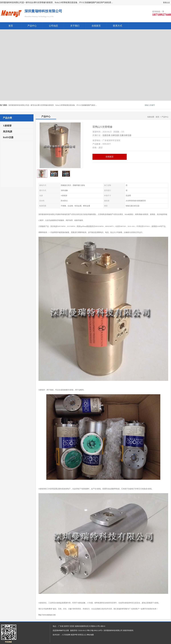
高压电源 (8, 131)
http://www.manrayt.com (47, 615)
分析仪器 (115, 135)
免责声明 (74, 635)
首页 (11, 26)
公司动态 (53, 26)
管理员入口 (82, 635)
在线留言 (96, 26)
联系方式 (118, 26)
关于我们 (75, 26)
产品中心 (32, 26)
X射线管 (7, 126)
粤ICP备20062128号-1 (95, 630)
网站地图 (90, 635)
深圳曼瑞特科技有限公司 (113, 630)
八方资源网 (66, 635)
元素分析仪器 (125, 135)
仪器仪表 (106, 135)
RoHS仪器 (8, 137)
